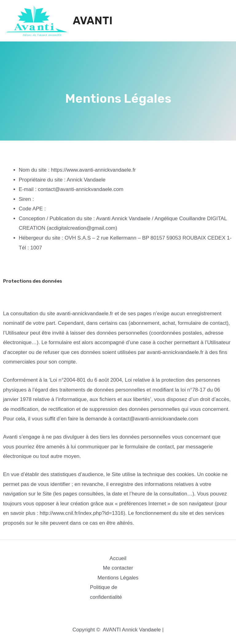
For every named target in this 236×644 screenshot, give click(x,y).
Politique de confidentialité (106, 592)
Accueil (118, 558)
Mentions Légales (118, 578)
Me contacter (118, 568)
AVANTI (93, 21)
